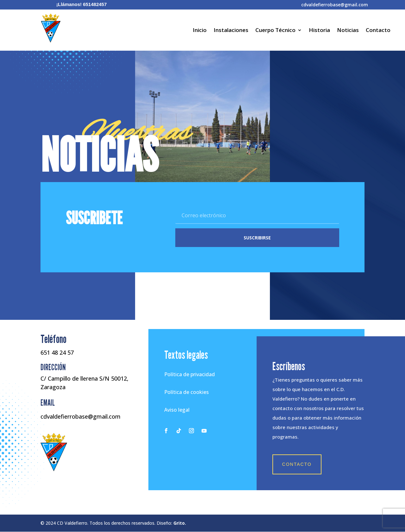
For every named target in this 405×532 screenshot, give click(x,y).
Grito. (180, 524)
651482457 (95, 4)
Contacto (378, 31)
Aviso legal (177, 410)
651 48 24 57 (57, 353)
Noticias (348, 31)
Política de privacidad (190, 375)
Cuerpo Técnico (275, 31)
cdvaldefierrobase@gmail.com (335, 5)
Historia (319, 31)
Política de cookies (187, 392)
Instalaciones (231, 31)
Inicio (200, 31)
